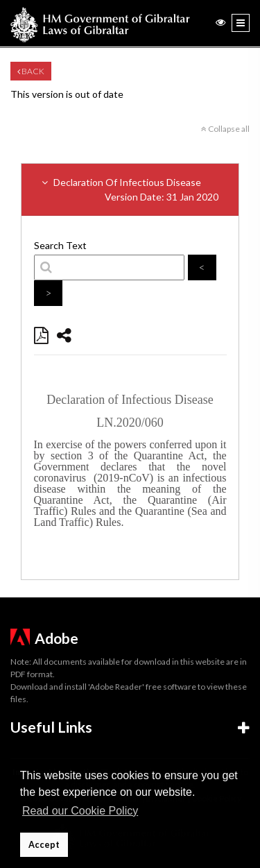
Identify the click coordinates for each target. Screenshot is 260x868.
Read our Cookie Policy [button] (80, 811)
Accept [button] (44, 845)
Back (31, 71)
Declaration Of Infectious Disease (130, 190)
